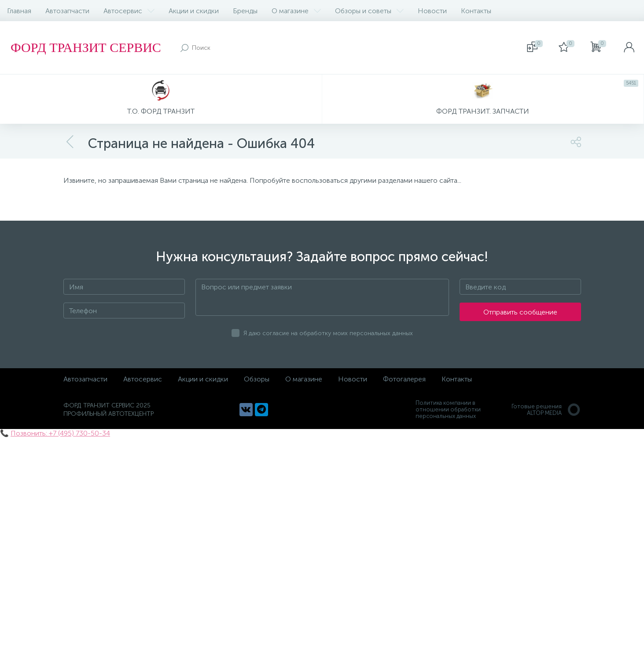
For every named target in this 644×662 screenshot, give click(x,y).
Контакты (476, 11)
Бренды (245, 11)
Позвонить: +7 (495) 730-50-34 (60, 433)
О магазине (296, 11)
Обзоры (257, 379)
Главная (19, 11)
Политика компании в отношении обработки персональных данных (448, 409)
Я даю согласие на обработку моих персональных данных (328, 333)
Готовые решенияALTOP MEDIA (546, 410)
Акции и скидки (194, 11)
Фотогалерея (404, 379)
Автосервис (129, 11)
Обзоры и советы (369, 11)
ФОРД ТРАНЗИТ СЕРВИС (86, 47)
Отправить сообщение (520, 312)
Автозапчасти (67, 11)
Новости (432, 11)
